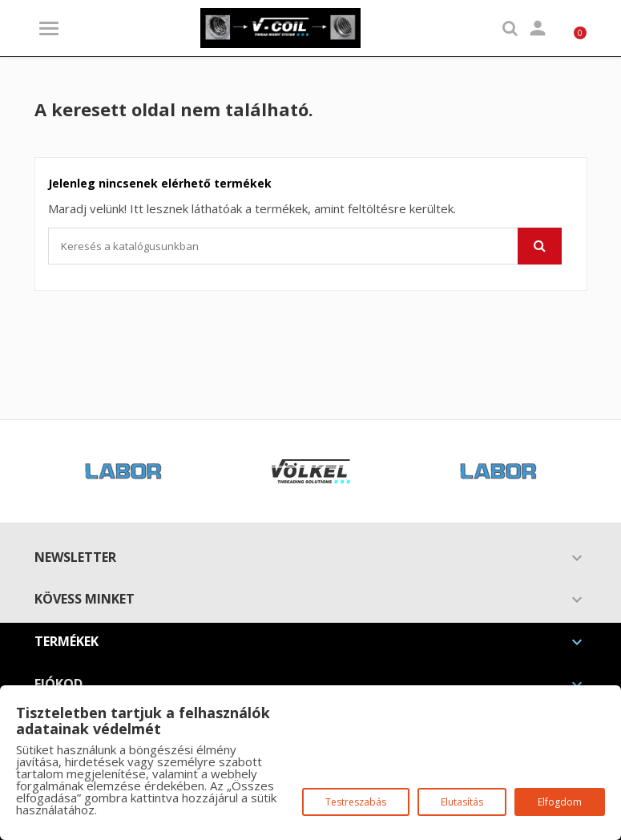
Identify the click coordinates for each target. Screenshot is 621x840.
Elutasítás (462, 802)
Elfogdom (560, 802)
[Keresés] (305, 246)
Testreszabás (356, 802)
